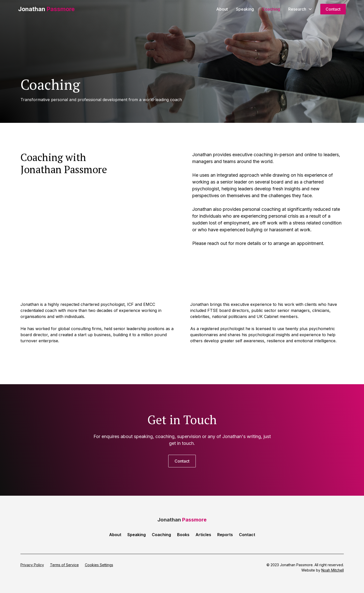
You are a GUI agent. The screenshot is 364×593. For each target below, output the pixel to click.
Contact (333, 9)
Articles (203, 535)
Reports (225, 535)
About (222, 9)
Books (183, 535)
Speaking (245, 9)
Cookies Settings (99, 565)
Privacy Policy (32, 565)
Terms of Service (64, 565)
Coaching (271, 9)
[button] (300, 9)
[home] (46, 9)
